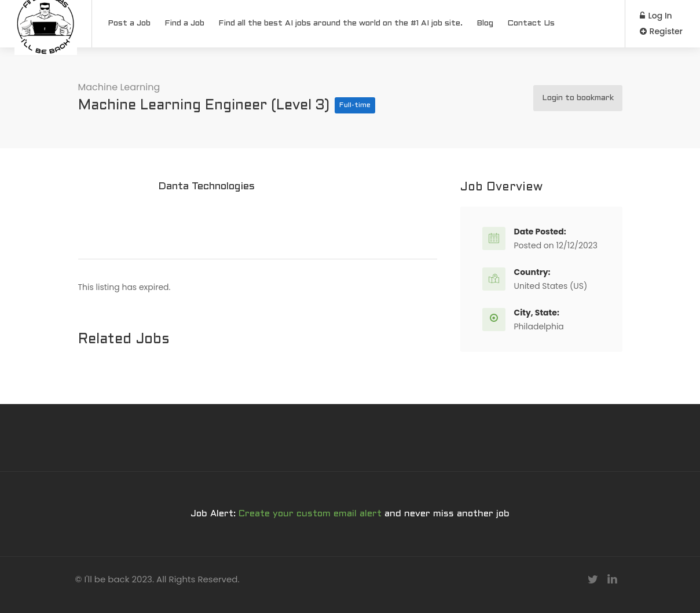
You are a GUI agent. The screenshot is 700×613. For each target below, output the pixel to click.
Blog (485, 23)
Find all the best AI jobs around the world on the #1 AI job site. (340, 23)
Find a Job (184, 23)
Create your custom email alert (310, 514)
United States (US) (551, 286)
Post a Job (129, 23)
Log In (656, 16)
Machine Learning (119, 87)
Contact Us (531, 23)
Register (661, 31)
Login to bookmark (578, 98)
